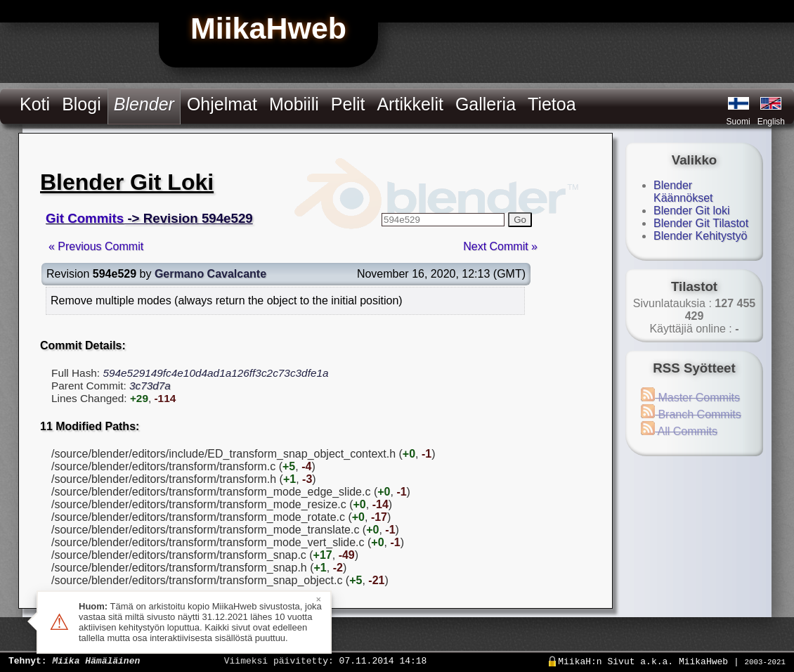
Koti (35, 104)
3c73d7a (150, 386)
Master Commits (690, 398)
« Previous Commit (96, 246)
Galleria (486, 104)
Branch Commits (691, 414)
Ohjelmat (222, 104)
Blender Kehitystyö (700, 236)
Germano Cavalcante (210, 274)
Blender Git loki (692, 211)
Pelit (348, 104)
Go (520, 220)
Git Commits (85, 218)
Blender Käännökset (683, 192)
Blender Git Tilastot (701, 223)
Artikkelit (410, 104)
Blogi (82, 104)
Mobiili (294, 104)
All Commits (679, 431)
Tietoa (552, 104)
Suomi (738, 122)
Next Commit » (500, 246)
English (771, 122)
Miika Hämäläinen (96, 660)
